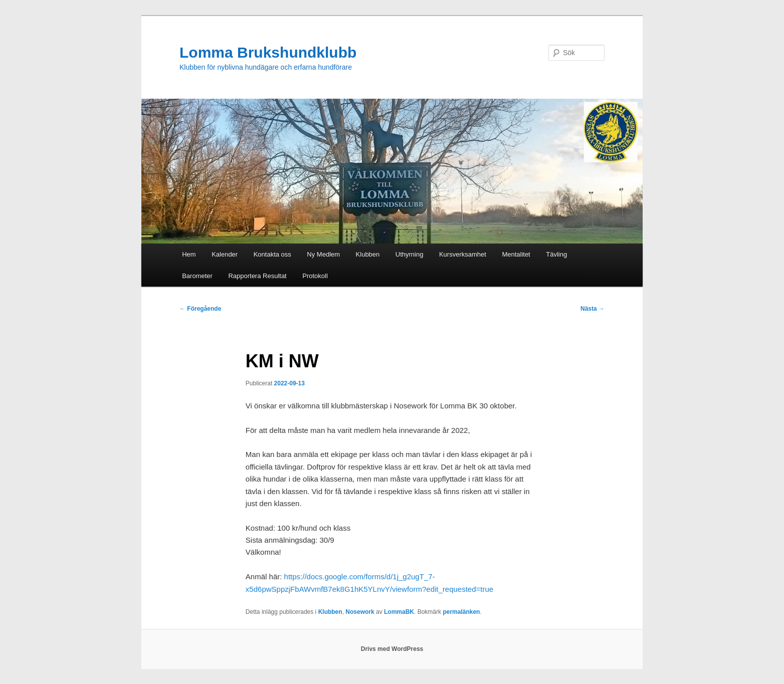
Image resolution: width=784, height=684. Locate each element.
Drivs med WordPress (392, 649)
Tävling (556, 254)
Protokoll (315, 276)
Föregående (200, 309)
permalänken (461, 612)
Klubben (368, 254)
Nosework (360, 612)
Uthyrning (410, 254)
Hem (189, 254)
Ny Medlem (323, 254)
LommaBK (399, 612)
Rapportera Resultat (257, 276)
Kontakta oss (272, 254)
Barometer (197, 276)
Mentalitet (516, 254)
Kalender (225, 254)
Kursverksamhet (463, 254)
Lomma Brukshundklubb (268, 52)
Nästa (593, 309)
